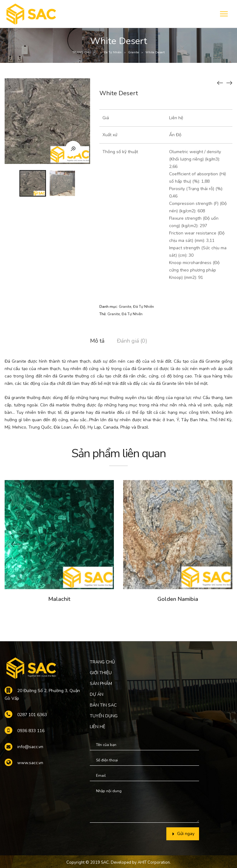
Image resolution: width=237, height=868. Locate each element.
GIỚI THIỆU (101, 673)
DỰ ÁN (97, 694)
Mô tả (97, 341)
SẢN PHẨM (101, 684)
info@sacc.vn (30, 747)
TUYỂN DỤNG (104, 716)
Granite (133, 52)
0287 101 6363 (32, 715)
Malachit (59, 599)
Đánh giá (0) (132, 341)
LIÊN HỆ (98, 727)
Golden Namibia (178, 599)
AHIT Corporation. (154, 862)
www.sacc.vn (30, 763)
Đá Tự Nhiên (113, 52)
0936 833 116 (31, 731)
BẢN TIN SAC (103, 705)
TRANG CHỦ (82, 52)
